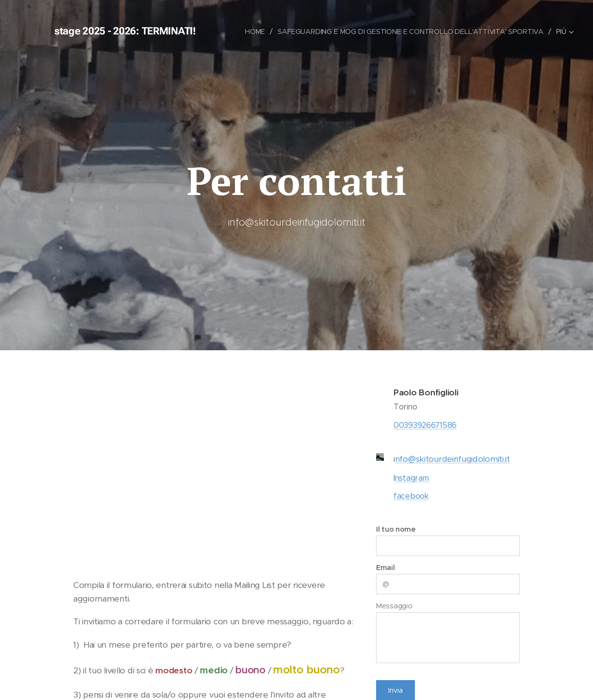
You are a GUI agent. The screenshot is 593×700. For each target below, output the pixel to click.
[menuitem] (255, 32)
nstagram (412, 478)
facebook (411, 496)
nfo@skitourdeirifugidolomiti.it (453, 459)
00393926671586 (425, 425)
